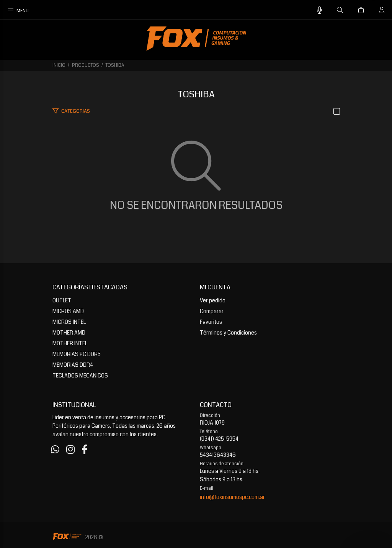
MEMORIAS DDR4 (73, 365)
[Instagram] (70, 450)
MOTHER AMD (69, 333)
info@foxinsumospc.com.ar (232, 497)
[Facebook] (85, 450)
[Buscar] (340, 10)
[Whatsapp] (55, 450)
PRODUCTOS (86, 65)
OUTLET (62, 300)
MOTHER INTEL (70, 343)
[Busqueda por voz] (319, 11)
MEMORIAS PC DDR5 (77, 354)
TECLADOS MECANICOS (80, 376)
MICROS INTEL (69, 322)
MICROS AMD (68, 311)
